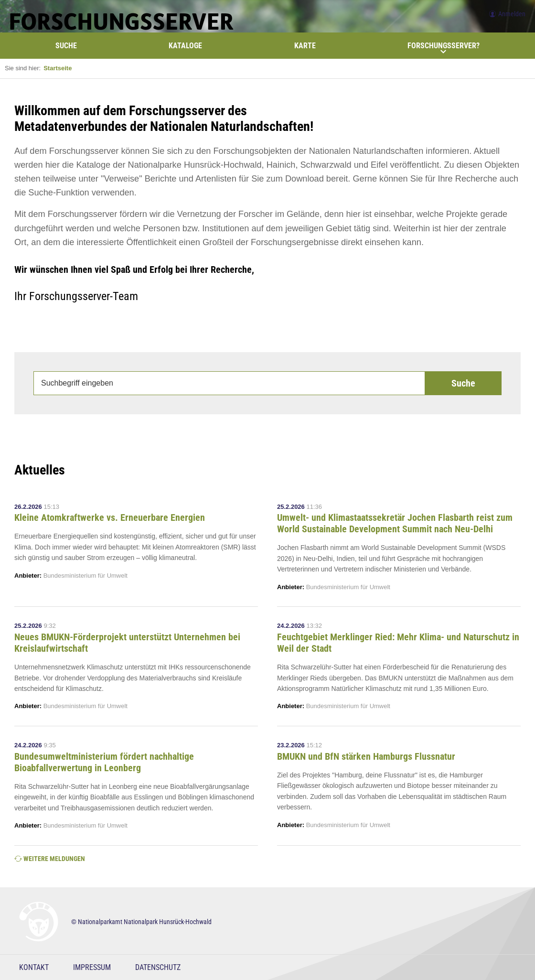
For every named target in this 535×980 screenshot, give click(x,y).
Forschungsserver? (444, 48)
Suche (66, 46)
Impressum (92, 967)
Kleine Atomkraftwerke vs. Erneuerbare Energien (110, 517)
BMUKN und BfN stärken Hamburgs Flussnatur (366, 756)
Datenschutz (158, 967)
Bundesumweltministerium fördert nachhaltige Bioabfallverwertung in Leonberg (104, 762)
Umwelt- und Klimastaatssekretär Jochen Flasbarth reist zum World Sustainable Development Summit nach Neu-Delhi (395, 523)
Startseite (58, 68)
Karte (305, 46)
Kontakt (34, 967)
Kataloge (185, 46)
